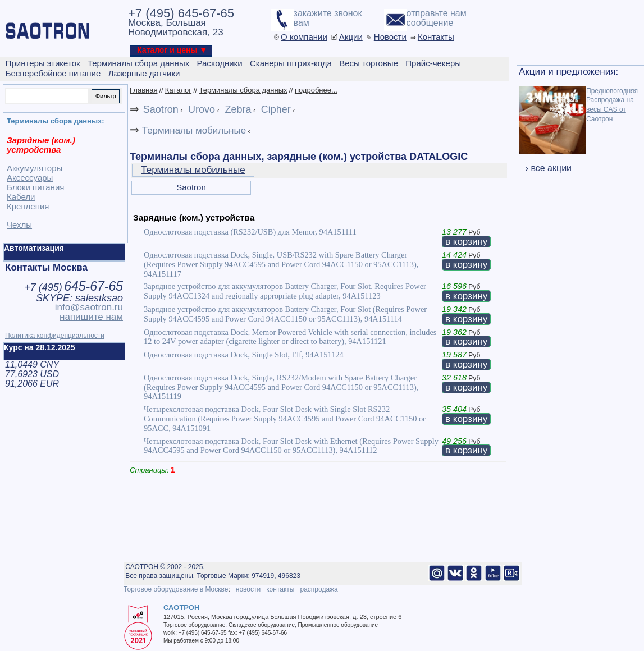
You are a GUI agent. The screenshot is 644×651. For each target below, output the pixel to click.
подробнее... (316, 90)
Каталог (178, 90)
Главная (143, 90)
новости (248, 589)
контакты (280, 589)
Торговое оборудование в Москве (176, 589)
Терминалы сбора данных (243, 90)
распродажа (319, 589)
